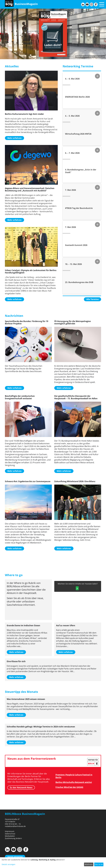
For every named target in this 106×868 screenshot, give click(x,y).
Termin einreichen (15, 857)
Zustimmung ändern (13, 838)
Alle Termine (92, 299)
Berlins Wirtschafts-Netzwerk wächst (74, 782)
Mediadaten (10, 836)
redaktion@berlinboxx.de (15, 826)
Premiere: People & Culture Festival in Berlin (74, 776)
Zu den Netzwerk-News (21, 788)
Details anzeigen (9, 864)
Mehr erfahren (14, 138)
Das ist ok (99, 864)
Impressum (10, 831)
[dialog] (53, 863)
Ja (77, 588)
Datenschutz (10, 834)
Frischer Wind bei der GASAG (69, 787)
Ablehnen (89, 864)
